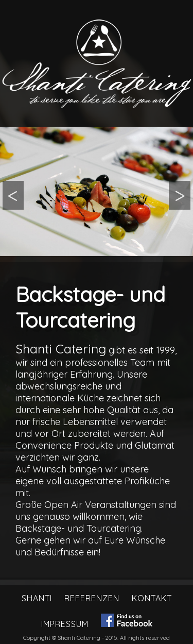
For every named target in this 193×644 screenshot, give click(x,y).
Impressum (65, 624)
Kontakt (152, 598)
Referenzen (92, 598)
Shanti (37, 598)
